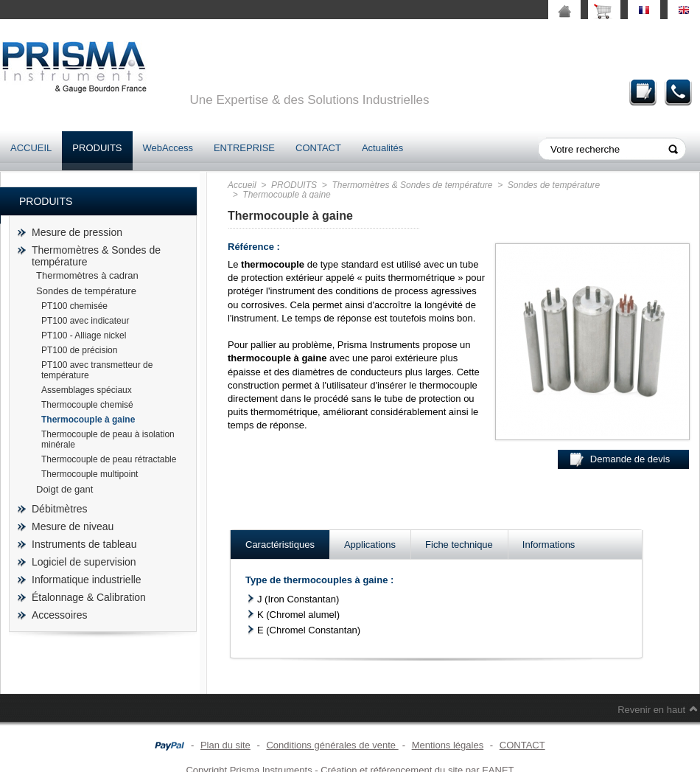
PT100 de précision (79, 350)
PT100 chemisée (74, 306)
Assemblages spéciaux (87, 390)
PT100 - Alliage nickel (84, 335)
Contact (679, 92)
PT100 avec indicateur (85, 321)
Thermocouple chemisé (87, 405)
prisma (74, 67)
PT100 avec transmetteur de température (97, 370)
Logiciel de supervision (84, 562)
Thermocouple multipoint (90, 474)
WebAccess (168, 148)
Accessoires (59, 615)
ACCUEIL (31, 148)
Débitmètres (59, 509)
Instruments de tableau (84, 544)
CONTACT (318, 148)
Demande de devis (643, 92)
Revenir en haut (651, 710)
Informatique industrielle (87, 580)
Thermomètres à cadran (87, 275)
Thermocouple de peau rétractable (109, 459)
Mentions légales (448, 745)
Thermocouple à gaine (88, 420)
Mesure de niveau (73, 526)
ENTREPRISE (244, 148)
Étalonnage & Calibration (89, 597)
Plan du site (225, 745)
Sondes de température (86, 291)
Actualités (382, 148)
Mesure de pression (77, 232)
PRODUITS (97, 148)
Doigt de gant (64, 489)
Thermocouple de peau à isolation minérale (108, 439)
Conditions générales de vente (332, 745)
